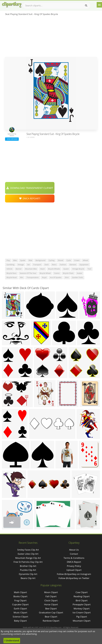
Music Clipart (20, 612)
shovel (61, 260)
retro (54, 265)
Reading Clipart (82, 596)
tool (89, 269)
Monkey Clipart (82, 609)
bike (15, 260)
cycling (52, 260)
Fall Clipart (51, 596)
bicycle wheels (54, 269)
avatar (79, 273)
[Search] (86, 6)
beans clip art (28, 578)
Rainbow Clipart (51, 621)
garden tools (77, 277)
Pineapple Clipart (82, 604)
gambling (10, 265)
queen (66, 269)
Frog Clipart (20, 600)
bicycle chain (68, 273)
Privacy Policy (74, 566)
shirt (67, 277)
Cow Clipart (82, 592)
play (8, 260)
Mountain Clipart (82, 621)
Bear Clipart (51, 617)
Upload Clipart (74, 570)
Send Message (12, 139)
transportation (33, 277)
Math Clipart (20, 592)
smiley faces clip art (28, 550)
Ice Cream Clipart (82, 612)
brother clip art (28, 566)
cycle (69, 260)
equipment (84, 265)
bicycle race (11, 273)
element (73, 265)
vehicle (9, 269)
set (28, 265)
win (22, 277)
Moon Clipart (51, 592)
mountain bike (31, 269)
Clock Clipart (51, 600)
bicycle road (12, 277)
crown (77, 260)
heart (42, 269)
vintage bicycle (78, 269)
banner (19, 269)
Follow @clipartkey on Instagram (74, 574)
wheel (85, 260)
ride (30, 260)
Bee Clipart (51, 609)
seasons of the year (28, 273)
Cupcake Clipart (20, 604)
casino (57, 273)
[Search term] (56, 6)
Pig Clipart (82, 617)
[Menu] (99, 5)
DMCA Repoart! (30, 198)
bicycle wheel (45, 273)
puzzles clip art (28, 570)
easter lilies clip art (28, 554)
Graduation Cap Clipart (51, 612)
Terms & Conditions (74, 558)
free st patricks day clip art (28, 562)
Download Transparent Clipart (30, 188)
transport (37, 265)
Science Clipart (20, 617)
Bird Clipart (82, 600)
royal (44, 277)
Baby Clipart (20, 621)
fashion (63, 265)
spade (23, 260)
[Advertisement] (51, 37)
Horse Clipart (51, 604)
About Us (74, 550)
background (40, 260)
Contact (74, 554)
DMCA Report (74, 562)
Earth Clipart (20, 609)
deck (47, 265)
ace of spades (56, 277)
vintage (21, 265)
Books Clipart (20, 596)
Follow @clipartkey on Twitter (74, 578)
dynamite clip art (28, 574)
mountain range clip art (28, 558)
